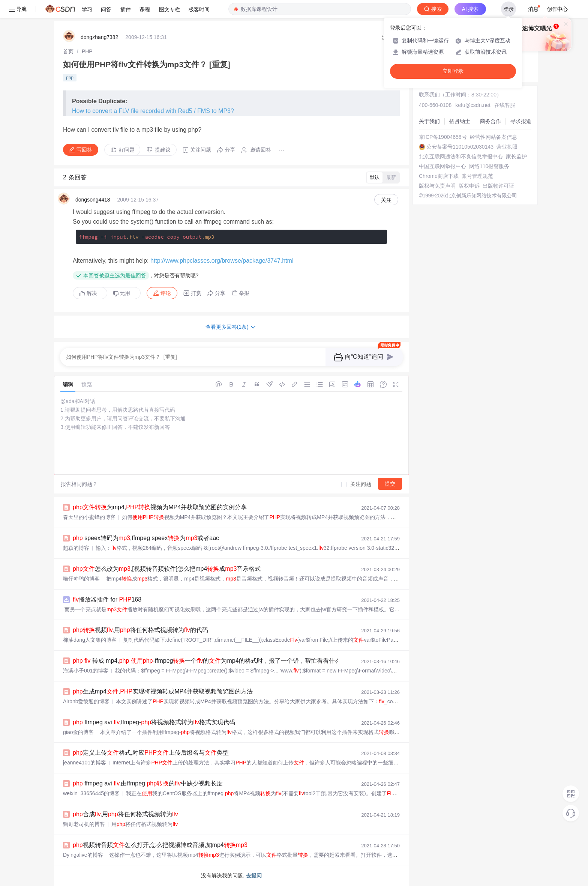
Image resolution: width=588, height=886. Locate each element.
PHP (87, 51)
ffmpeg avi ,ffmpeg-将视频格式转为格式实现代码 (154, 722)
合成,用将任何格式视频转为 (125, 814)
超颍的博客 (76, 548)
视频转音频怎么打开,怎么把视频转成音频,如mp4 (160, 845)
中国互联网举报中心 (442, 166)
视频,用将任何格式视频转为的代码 (140, 630)
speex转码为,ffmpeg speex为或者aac (146, 538)
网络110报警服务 (489, 166)
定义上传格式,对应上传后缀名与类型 (151, 753)
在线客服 (505, 105)
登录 (508, 9)
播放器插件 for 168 (107, 599)
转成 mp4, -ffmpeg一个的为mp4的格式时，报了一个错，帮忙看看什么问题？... (218, 661)
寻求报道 (521, 121)
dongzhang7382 (99, 37)
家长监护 (516, 156)
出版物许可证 (498, 186)
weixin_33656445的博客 (91, 793)
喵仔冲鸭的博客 (81, 579)
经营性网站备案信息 (493, 137)
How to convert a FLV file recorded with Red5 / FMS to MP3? (153, 111)
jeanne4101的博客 (85, 763)
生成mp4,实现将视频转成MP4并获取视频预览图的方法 (163, 691)
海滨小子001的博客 (86, 671)
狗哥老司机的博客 (84, 824)
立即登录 (453, 71)
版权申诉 (469, 186)
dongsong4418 (93, 200)
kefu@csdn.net (473, 105)
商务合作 (490, 121)
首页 (68, 51)
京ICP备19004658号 (443, 137)
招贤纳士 (460, 121)
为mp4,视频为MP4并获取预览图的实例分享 (160, 507)
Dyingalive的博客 (83, 855)
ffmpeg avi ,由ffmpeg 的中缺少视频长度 (148, 783)
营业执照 (507, 147)
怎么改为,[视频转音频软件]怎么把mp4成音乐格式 (167, 569)
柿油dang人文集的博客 (90, 640)
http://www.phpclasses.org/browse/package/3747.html (222, 261)
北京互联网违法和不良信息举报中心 (461, 156)
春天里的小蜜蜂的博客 (89, 517)
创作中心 (557, 9)
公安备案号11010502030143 (460, 147)
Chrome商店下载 (439, 176)
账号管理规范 (477, 176)
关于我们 (429, 121)
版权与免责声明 (437, 186)
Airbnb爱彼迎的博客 (86, 701)
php (70, 78)
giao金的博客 (78, 732)
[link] (68, 51)
